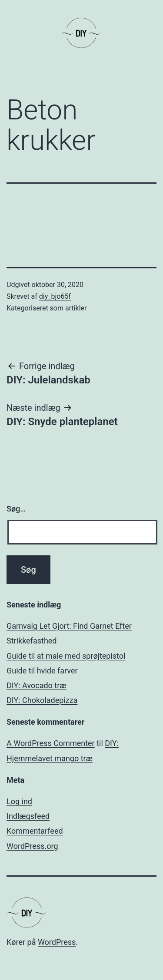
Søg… (16, 509)
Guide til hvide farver (42, 671)
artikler (76, 308)
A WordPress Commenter (51, 743)
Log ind (19, 801)
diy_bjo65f (55, 296)
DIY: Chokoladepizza (42, 700)
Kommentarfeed (35, 831)
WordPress (57, 942)
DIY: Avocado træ (37, 685)
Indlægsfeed (28, 816)
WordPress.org (32, 846)
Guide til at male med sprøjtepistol (66, 656)
